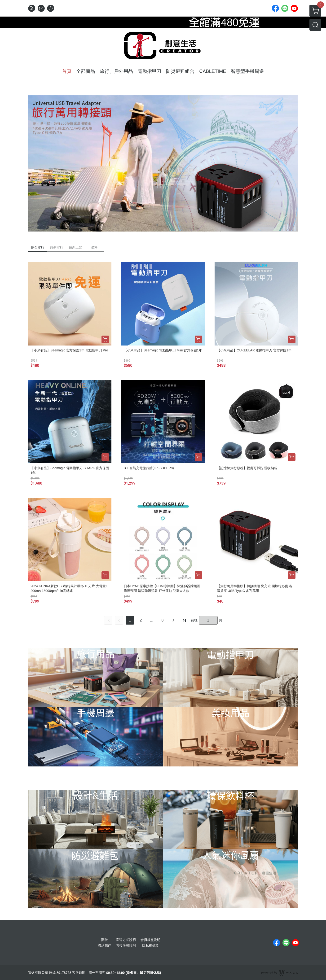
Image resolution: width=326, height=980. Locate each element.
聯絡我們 (105, 945)
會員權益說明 (150, 940)
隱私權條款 (150, 945)
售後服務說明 (126, 945)
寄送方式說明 (126, 940)
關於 (105, 940)
